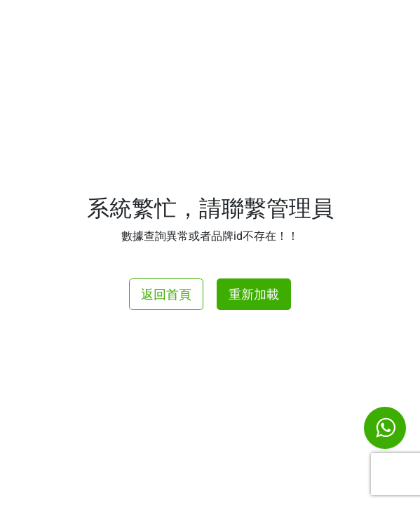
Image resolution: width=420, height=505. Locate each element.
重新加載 (254, 294)
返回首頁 (166, 294)
